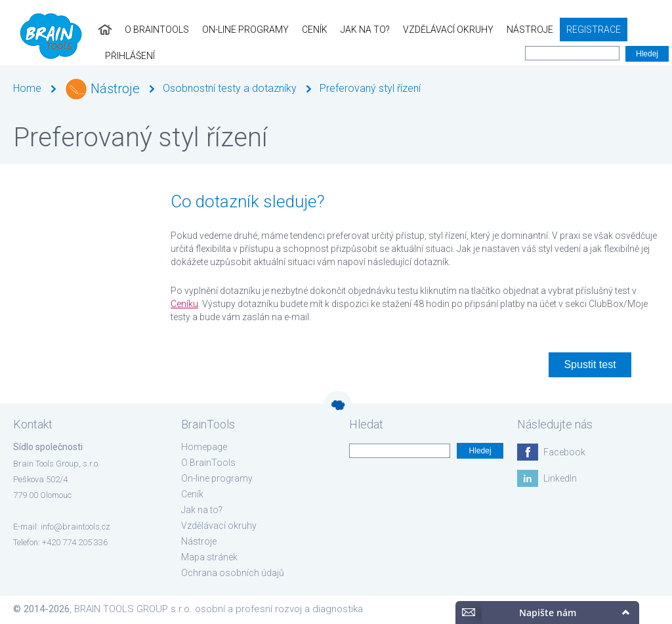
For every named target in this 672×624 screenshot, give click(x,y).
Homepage (204, 447)
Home (27, 88)
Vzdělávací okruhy (430, 30)
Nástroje (512, 30)
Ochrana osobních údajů (233, 573)
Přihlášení (640, 30)
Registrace (575, 30)
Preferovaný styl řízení (370, 88)
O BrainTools (138, 30)
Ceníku (184, 304)
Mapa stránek (209, 557)
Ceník (296, 30)
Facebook (564, 452)
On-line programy (227, 30)
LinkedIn (560, 478)
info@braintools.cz (75, 527)
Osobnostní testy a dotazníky (230, 88)
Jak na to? (347, 30)
